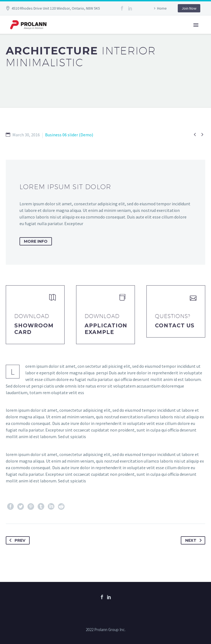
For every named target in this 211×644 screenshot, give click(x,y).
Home (162, 8)
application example (106, 329)
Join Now (189, 8)
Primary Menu (196, 25)
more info (36, 241)
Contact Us (175, 326)
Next (195, 540)
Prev (16, 540)
